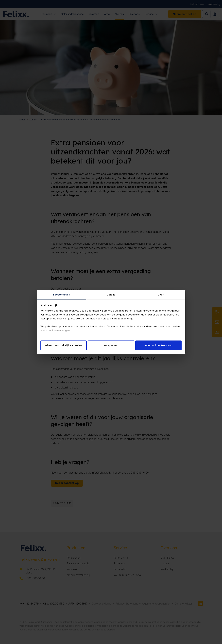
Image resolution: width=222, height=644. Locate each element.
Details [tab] (111, 294)
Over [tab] (161, 294)
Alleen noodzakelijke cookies (64, 345)
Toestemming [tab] (61, 294)
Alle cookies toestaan (159, 345)
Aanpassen (111, 345)
